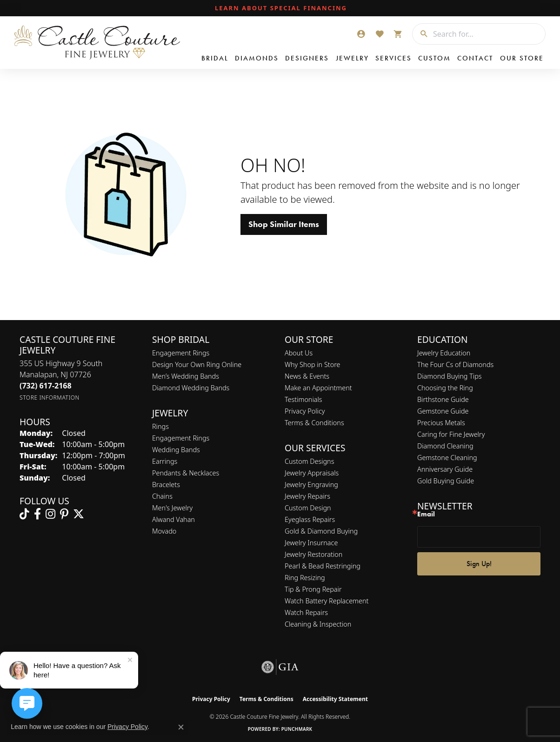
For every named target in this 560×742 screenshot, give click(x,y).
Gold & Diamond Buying (321, 531)
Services (393, 58)
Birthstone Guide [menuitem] (443, 399)
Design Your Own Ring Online (197, 364)
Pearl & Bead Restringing (323, 566)
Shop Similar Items (284, 224)
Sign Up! (479, 564)
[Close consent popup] (181, 727)
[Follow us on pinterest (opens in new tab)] (64, 514)
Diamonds (257, 58)
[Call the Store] (46, 386)
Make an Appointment (318, 388)
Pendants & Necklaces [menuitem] (186, 473)
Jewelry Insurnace (311, 543)
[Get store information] (50, 398)
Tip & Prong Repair (313, 589)
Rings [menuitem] (160, 426)
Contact (475, 58)
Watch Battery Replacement (327, 601)
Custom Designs (309, 461)
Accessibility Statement (335, 699)
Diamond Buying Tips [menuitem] (450, 376)
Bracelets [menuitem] (166, 485)
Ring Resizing (305, 578)
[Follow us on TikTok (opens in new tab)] (24, 514)
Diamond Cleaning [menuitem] (445, 446)
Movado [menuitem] (164, 531)
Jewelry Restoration (313, 554)
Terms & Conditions (314, 423)
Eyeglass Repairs (310, 519)
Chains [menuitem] (162, 496)
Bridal (215, 58)
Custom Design (308, 508)
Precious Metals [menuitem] (441, 423)
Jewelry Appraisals (312, 473)
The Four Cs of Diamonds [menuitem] (455, 364)
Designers (307, 58)
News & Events (307, 376)
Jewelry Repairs (307, 496)
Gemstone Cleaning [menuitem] (447, 458)
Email (426, 514)
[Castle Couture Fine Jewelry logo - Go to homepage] (97, 43)
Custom (434, 58)
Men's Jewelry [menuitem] (172, 508)
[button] (361, 34)
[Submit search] (420, 34)
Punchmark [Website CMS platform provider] (297, 729)
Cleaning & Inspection (318, 624)
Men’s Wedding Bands (186, 376)
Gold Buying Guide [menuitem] (446, 481)
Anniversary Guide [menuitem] (445, 469)
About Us (299, 353)
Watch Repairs (306, 612)
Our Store (522, 58)
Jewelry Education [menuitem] (444, 353)
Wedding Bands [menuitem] (176, 450)
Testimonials (303, 399)
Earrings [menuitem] (165, 461)
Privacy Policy (305, 411)
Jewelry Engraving (311, 485)
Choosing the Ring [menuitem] (445, 388)
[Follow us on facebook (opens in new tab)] (37, 514)
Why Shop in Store (312, 364)
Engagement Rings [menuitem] (181, 438)
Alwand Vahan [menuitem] (173, 519)
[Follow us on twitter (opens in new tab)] (79, 514)
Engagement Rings (181, 353)
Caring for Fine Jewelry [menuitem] (451, 434)
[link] (280, 8)
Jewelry (352, 58)
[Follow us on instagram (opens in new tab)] (50, 514)
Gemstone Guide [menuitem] (443, 411)
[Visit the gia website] (280, 667)
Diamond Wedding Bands (191, 388)
